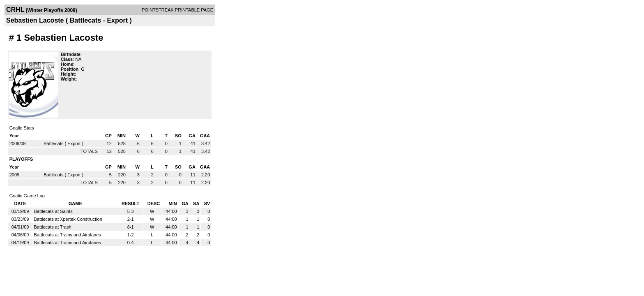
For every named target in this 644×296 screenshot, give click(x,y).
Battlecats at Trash (52, 227)
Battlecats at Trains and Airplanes (67, 235)
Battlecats (53, 143)
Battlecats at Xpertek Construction (68, 219)
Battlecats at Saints (53, 211)
